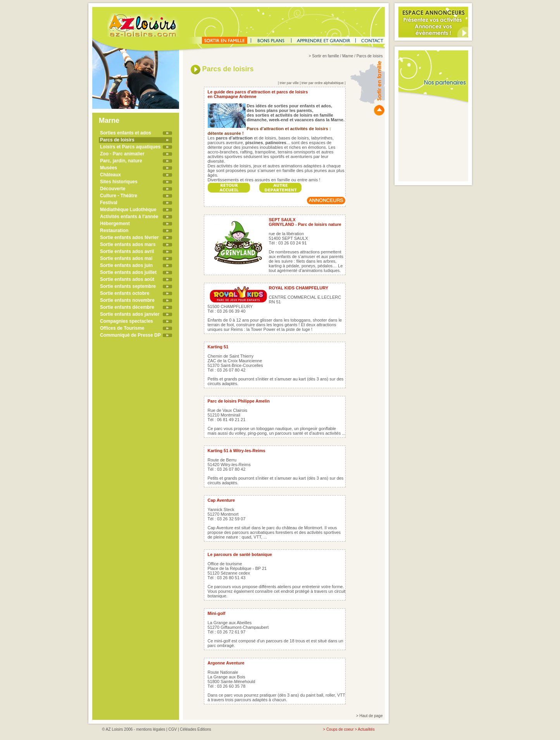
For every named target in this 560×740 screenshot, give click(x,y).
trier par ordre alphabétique (323, 83)
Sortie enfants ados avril (127, 251)
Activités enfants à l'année (129, 217)
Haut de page (371, 716)
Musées (109, 168)
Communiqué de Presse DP (130, 335)
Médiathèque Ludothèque (128, 210)
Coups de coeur (340, 729)
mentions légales (151, 729)
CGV (172, 729)
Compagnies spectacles (127, 321)
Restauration (114, 231)
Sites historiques (119, 182)
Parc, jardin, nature (121, 161)
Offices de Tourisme (122, 328)
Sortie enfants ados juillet (128, 272)
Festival (109, 203)
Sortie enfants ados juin (126, 265)
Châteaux (110, 175)
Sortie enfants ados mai (126, 258)
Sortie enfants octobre (125, 293)
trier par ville (289, 83)
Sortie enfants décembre (127, 307)
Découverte (113, 189)
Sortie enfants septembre (128, 286)
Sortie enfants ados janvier (130, 314)
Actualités (366, 729)
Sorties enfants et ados (126, 133)
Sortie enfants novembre (127, 300)
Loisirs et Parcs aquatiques (130, 147)
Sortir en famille (325, 56)
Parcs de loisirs (117, 140)
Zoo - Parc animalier (122, 154)
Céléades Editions (196, 729)
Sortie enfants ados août (127, 279)
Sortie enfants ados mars (128, 244)
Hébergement (115, 224)
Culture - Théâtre (119, 196)
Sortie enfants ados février (129, 237)
